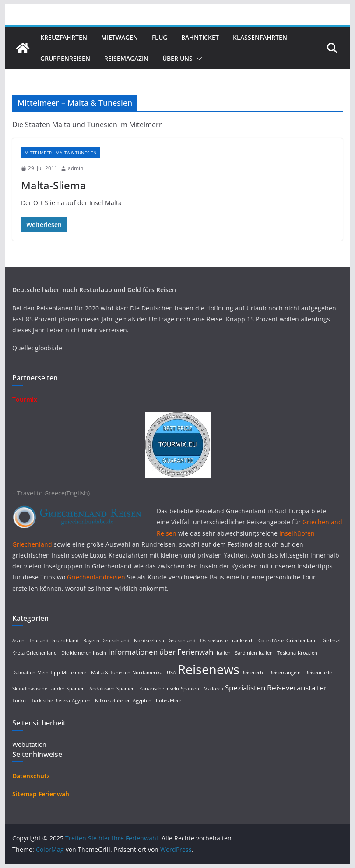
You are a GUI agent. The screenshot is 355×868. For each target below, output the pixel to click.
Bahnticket (200, 37)
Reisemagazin (126, 58)
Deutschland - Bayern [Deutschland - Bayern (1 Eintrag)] (75, 641)
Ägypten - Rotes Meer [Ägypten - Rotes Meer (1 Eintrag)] (157, 701)
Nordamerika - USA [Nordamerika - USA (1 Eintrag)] (154, 673)
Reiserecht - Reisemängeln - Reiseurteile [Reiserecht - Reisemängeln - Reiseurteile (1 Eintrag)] (286, 673)
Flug (160, 37)
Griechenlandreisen (96, 577)
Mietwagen (120, 37)
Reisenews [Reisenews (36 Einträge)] (209, 669)
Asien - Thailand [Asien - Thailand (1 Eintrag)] (30, 641)
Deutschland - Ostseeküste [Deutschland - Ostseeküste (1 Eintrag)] (197, 641)
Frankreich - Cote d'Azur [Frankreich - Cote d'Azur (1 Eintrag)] (257, 641)
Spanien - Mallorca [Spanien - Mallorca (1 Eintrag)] (202, 689)
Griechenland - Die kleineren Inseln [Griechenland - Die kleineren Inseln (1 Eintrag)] (66, 653)
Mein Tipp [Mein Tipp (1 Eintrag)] (49, 673)
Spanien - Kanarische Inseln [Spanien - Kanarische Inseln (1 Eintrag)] (148, 689)
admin (76, 168)
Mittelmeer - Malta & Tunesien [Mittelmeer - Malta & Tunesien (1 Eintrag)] (96, 673)
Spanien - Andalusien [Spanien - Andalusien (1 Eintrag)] (91, 689)
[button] (197, 59)
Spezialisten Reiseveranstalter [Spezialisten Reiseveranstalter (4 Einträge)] (276, 688)
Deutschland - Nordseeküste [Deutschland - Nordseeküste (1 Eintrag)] (133, 641)
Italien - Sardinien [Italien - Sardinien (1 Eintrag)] (237, 653)
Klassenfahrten (260, 37)
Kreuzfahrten (64, 37)
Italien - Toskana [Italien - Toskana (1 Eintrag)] (277, 653)
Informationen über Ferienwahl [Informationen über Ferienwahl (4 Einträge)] (162, 652)
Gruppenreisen (65, 58)
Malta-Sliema (54, 185)
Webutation (29, 744)
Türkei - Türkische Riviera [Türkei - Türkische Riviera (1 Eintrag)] (41, 701)
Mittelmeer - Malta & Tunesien (61, 153)
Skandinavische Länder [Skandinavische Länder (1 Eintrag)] (39, 689)
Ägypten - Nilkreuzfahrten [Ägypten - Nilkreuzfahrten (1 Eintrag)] (101, 701)
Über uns (177, 58)
